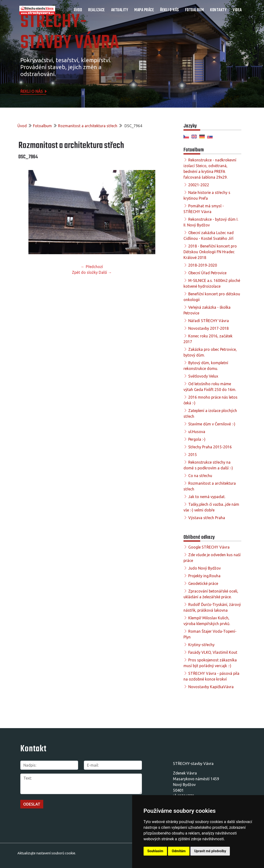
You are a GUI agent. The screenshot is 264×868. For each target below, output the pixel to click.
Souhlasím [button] (155, 851)
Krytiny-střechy (201, 645)
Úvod (78, 10)
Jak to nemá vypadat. (207, 497)
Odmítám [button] (179, 851)
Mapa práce (144, 10)
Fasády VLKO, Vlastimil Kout (213, 652)
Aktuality (120, 10)
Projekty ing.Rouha (204, 576)
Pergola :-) (197, 439)
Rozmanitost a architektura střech (88, 126)
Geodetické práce (203, 583)
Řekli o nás (170, 10)
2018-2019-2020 (203, 265)
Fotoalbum (195, 10)
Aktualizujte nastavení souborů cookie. (47, 853)
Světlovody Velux (203, 376)
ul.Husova (197, 432)
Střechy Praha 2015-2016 (210, 447)
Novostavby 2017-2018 (208, 328)
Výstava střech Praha (207, 518)
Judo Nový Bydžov (205, 568)
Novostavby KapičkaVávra (211, 687)
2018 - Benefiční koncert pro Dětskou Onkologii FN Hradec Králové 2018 (210, 252)
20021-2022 (199, 185)
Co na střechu (200, 476)
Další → (105, 272)
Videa (237, 10)
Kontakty (218, 10)
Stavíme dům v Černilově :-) (212, 424)
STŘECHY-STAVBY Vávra (70, 33)
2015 (193, 455)
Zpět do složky (85, 272)
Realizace (97, 10)
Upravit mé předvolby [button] (210, 851)
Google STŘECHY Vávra (209, 547)
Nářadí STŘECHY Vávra (209, 321)
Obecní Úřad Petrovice (207, 273)
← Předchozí (92, 267)
